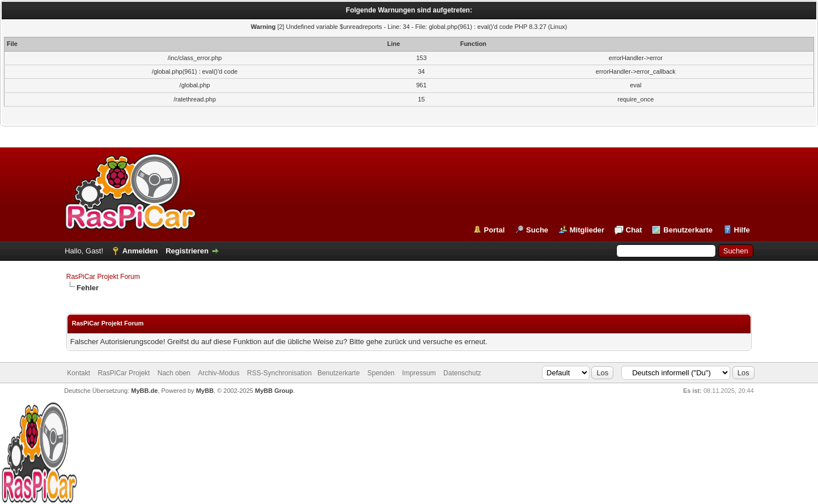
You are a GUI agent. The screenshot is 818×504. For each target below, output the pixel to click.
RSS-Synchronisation (279, 373)
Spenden (381, 373)
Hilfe (742, 230)
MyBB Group (274, 391)
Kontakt (79, 373)
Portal (495, 230)
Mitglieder (587, 230)
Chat (634, 230)
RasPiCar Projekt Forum (103, 277)
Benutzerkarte (688, 230)
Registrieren (187, 251)
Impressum (419, 373)
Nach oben (174, 373)
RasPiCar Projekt (124, 373)
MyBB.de (144, 391)
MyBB (205, 391)
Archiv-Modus (219, 373)
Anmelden (140, 251)
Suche (537, 230)
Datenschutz (462, 373)
